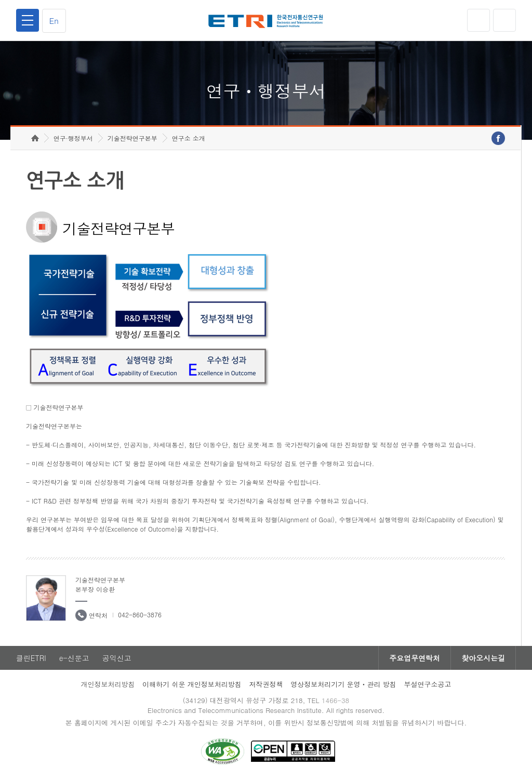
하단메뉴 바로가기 (0, 0)
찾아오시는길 (483, 658)
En (54, 21)
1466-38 (335, 700)
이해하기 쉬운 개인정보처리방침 (192, 684)
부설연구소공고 (428, 684)
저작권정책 (266, 684)
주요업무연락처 (415, 658)
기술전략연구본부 (132, 138)
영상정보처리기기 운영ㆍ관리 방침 (343, 684)
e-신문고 (74, 658)
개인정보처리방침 (108, 684)
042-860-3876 (140, 614)
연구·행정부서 (73, 138)
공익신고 (117, 658)
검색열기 (504, 20)
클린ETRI (31, 658)
